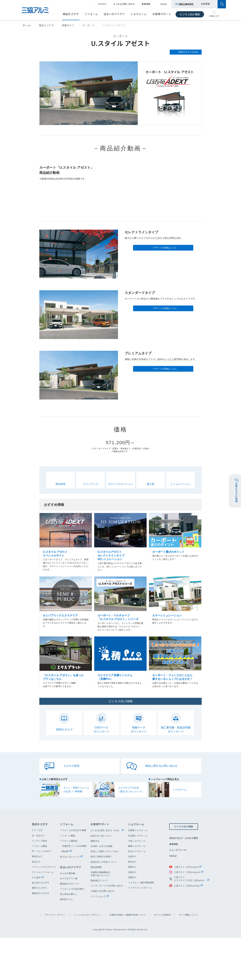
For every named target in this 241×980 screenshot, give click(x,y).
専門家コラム (66, 899)
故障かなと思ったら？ (101, 836)
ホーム (27, 25)
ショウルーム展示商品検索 (141, 882)
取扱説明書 (96, 867)
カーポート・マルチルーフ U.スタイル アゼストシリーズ (120, 605)
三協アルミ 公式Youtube (186, 867)
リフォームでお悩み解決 (72, 889)
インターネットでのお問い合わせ (107, 886)
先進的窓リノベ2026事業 (74, 846)
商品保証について (99, 880)
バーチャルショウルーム (140, 888)
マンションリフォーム (43, 872)
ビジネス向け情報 (190, 14)
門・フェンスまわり (42, 851)
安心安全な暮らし (69, 894)
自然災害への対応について (104, 862)
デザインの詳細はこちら (165, 248)
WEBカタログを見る (188, 52)
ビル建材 (36, 877)
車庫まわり (68, 25)
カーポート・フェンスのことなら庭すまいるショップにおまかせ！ (175, 664)
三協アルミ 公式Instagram (187, 872)
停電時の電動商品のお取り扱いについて (100, 874)
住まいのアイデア (114, 14)
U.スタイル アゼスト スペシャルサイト (66, 544)
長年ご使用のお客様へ (101, 856)
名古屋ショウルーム (138, 836)
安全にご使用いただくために (105, 851)
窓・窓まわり (38, 836)
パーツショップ (98, 896)
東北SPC (132, 862)
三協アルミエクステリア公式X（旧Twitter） (190, 879)
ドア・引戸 (37, 830)
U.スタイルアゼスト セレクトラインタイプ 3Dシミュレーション (120, 544)
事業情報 (174, 844)
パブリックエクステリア (44, 867)
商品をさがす (71, 14)
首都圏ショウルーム (138, 830)
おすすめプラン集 (69, 878)
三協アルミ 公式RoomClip (187, 886)
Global (173, 856)
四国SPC (132, 877)
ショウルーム (139, 14)
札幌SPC (132, 856)
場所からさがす (39, 888)
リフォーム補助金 (69, 841)
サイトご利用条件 (162, 915)
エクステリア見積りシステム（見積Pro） (120, 664)
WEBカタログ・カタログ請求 (184, 838)
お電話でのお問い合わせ (103, 891)
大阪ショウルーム (137, 841)
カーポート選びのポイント (175, 544)
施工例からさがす (41, 883)
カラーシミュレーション (175, 605)
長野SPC (132, 867)
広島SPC (132, 872)
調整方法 (95, 841)
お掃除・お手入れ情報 (101, 846)
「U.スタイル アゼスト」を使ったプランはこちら (66, 664)
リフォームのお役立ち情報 (73, 830)
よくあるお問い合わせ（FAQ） (106, 830)
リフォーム (91, 14)
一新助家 (64, 851)
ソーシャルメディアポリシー (88, 915)
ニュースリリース (178, 850)
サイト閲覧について (188, 915)
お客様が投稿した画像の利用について (128, 915)
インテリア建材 (39, 841)
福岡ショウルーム (137, 846)
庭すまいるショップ (70, 857)
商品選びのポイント (70, 884)
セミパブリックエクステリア (66, 605)
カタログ (102, 4)
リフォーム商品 (39, 846)
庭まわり (36, 862)
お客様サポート (162, 14)
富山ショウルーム (137, 851)
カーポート (88, 25)
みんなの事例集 (68, 873)
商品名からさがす (41, 893)
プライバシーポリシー (55, 915)
